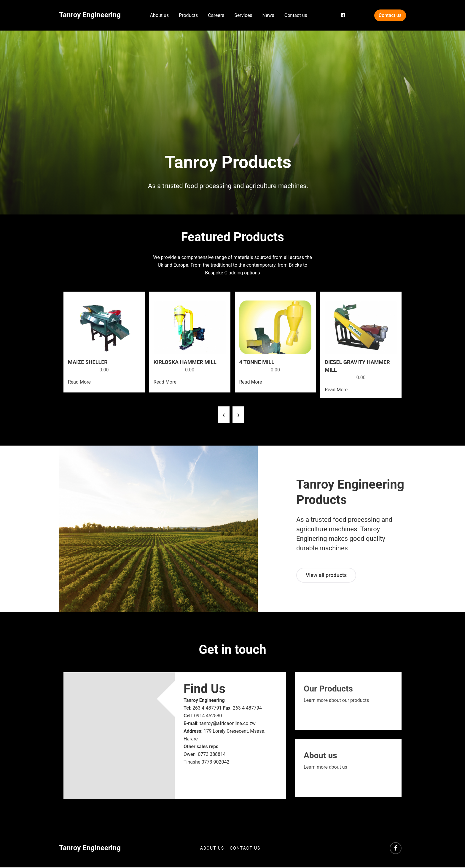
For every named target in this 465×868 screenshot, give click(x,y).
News (268, 15)
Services (243, 15)
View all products (326, 576)
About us (160, 15)
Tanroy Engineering (90, 15)
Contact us (296, 15)
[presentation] (224, 415)
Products (188, 15)
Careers (216, 15)
